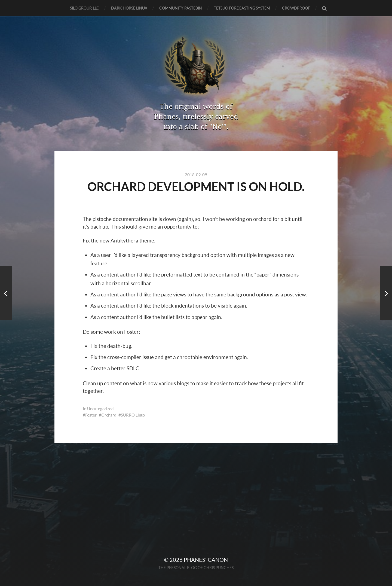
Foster (91, 415)
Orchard (109, 415)
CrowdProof (296, 8)
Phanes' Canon (206, 560)
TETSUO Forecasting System (242, 8)
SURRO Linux (133, 415)
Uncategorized (100, 409)
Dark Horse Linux (129, 8)
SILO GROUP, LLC (85, 8)
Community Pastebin (181, 8)
